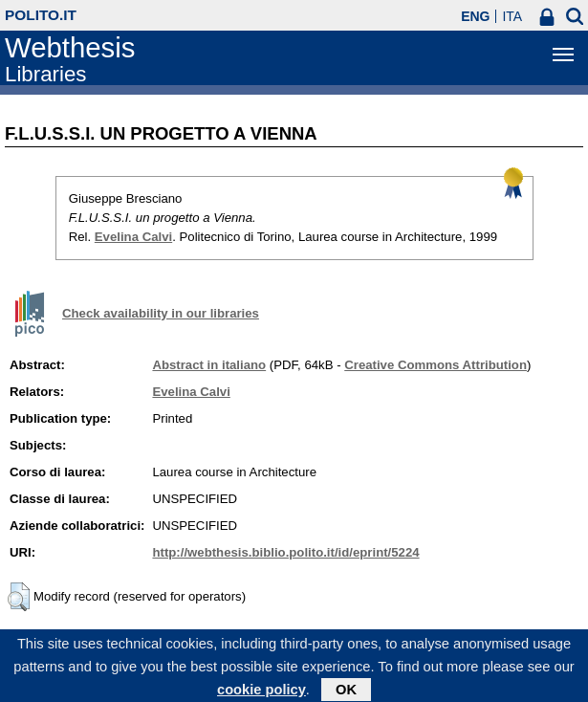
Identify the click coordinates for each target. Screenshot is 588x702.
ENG (475, 16)
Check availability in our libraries (161, 313)
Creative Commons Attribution (436, 365)
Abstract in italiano (209, 365)
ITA (512, 16)
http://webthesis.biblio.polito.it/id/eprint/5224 (285, 552)
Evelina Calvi (133, 237)
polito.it (41, 15)
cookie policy (261, 693)
